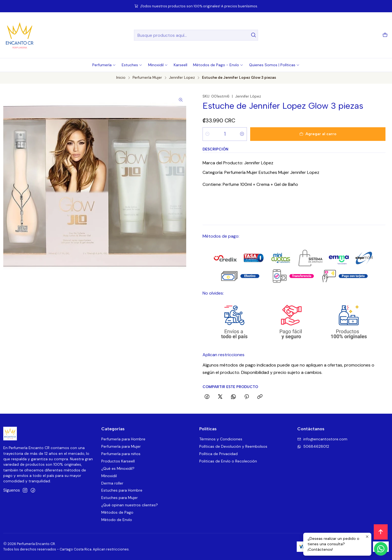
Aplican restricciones (223, 355)
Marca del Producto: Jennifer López (238, 163)
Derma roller (112, 483)
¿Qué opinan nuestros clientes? (130, 505)
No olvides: (213, 293)
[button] (104, 65)
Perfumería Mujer (147, 78)
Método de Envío (117, 520)
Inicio (121, 78)
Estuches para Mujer (120, 498)
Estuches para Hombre (122, 490)
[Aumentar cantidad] (242, 134)
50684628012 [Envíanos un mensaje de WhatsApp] (313, 446)
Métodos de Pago (117, 512)
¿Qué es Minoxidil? (118, 468)
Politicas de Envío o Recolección (228, 461)
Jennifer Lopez (182, 78)
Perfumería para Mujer (121, 446)
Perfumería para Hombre (123, 439)
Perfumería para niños (121, 454)
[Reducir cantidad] (207, 134)
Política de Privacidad (218, 454)
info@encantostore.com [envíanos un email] (322, 439)
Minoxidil (109, 476)
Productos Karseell (118, 461)
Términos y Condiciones (221, 439)
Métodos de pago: (221, 236)
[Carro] (385, 35)
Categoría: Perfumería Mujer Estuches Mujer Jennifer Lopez (261, 172)
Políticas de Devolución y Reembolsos (233, 446)
